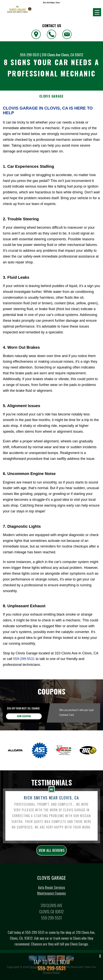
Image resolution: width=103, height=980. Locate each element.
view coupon (24, 735)
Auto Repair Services (51, 906)
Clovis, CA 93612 (72, 55)
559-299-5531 (30, 55)
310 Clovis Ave (51, 55)
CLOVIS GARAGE (52, 96)
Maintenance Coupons (51, 912)
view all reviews (51, 869)
